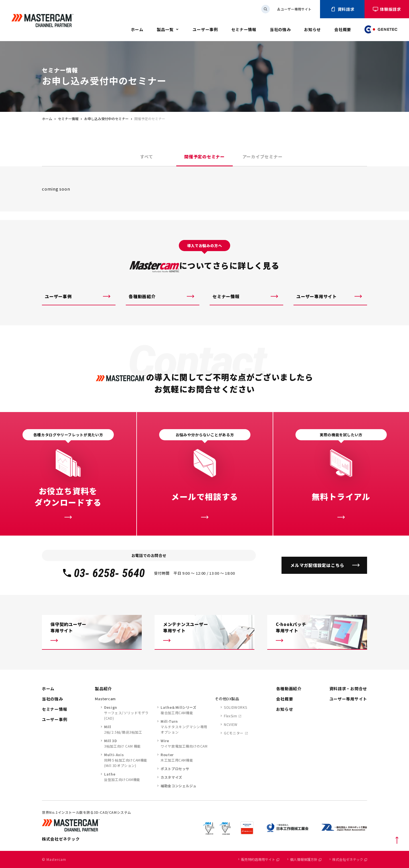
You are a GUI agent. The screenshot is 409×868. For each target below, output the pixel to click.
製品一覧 (165, 29)
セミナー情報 (244, 29)
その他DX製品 (227, 699)
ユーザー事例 (205, 29)
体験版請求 (387, 9)
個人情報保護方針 (306, 859)
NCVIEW (231, 724)
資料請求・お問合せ (348, 689)
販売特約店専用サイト (260, 859)
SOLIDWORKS (235, 707)
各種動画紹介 (142, 296)
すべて (146, 157)
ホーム (137, 29)
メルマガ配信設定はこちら (317, 565)
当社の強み (280, 29)
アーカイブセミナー (263, 157)
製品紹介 (103, 689)
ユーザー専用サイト (294, 9)
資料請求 (342, 9)
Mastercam (105, 699)
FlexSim (230, 716)
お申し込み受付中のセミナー (106, 119)
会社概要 (343, 29)
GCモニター (234, 733)
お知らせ (312, 29)
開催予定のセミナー (204, 157)
